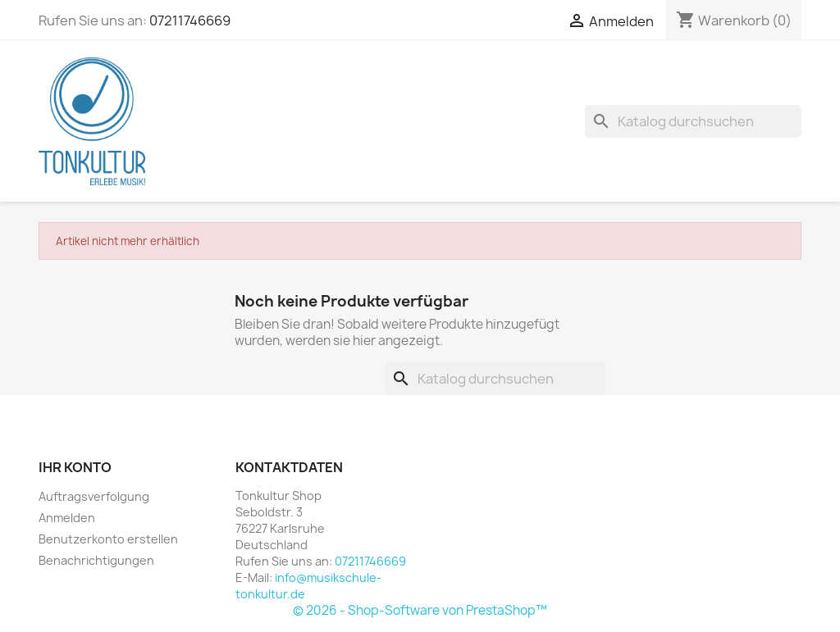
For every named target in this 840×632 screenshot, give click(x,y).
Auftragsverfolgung (94, 496)
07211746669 (190, 20)
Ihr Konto (75, 467)
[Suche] (693, 121)
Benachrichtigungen (96, 560)
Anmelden (67, 518)
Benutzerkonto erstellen (108, 539)
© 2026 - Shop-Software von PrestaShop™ (420, 610)
